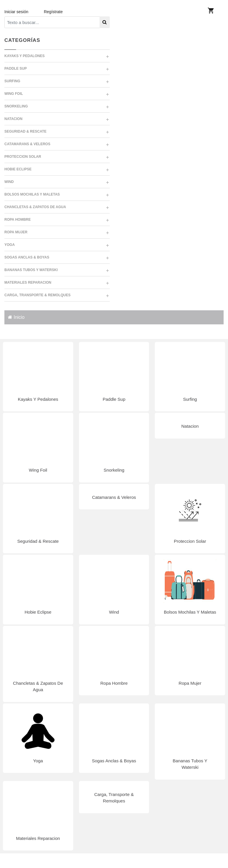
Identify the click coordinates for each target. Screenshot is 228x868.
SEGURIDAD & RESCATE (25, 131)
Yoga (38, 761)
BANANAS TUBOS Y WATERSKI (31, 270)
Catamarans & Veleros (114, 497)
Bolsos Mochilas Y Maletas (190, 612)
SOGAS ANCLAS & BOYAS (27, 257)
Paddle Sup (114, 399)
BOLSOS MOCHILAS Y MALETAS (32, 194)
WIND (9, 182)
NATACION (13, 119)
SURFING (12, 81)
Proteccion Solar (190, 541)
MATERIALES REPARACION (28, 283)
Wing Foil (38, 470)
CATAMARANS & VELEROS (27, 144)
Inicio (16, 317)
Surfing (190, 399)
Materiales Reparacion (38, 838)
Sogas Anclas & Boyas (114, 761)
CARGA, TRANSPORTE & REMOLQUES (37, 295)
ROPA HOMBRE (18, 220)
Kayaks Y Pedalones (38, 399)
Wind (114, 612)
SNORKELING (16, 106)
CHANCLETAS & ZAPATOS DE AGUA (35, 207)
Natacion (190, 426)
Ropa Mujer (190, 683)
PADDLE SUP (16, 69)
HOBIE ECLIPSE (18, 169)
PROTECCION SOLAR (23, 157)
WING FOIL (14, 94)
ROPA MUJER (16, 232)
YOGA (10, 245)
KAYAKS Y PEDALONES (24, 56)
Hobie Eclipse (38, 612)
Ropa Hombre (114, 683)
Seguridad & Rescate (38, 541)
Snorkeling (114, 470)
